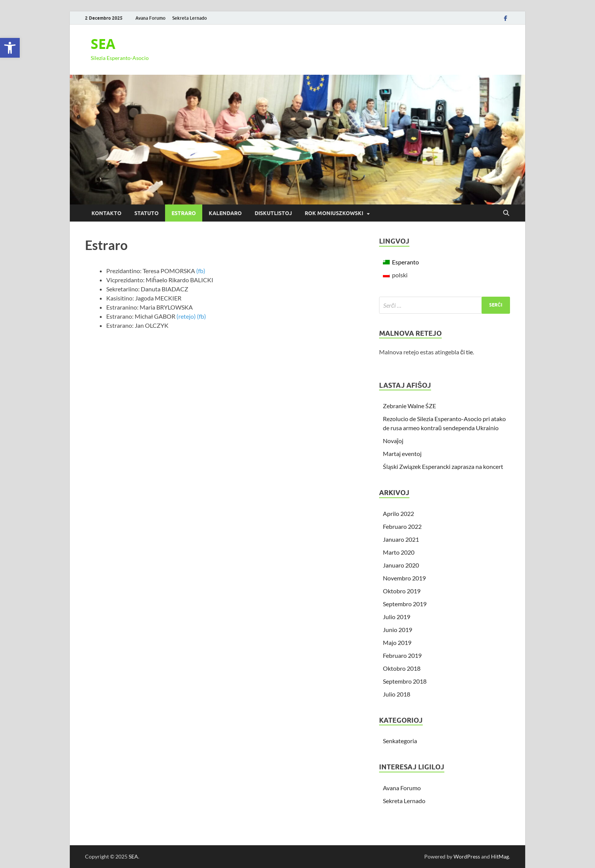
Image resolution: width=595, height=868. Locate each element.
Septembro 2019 (405, 604)
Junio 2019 (397, 630)
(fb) (201, 271)
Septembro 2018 (405, 681)
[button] (10, 48)
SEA (103, 44)
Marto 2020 (399, 552)
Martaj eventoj (402, 454)
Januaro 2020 (401, 565)
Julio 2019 (397, 617)
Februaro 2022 (402, 526)
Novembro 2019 (404, 578)
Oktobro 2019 (402, 591)
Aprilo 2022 (398, 513)
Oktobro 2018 (402, 668)
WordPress (467, 856)
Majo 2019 (397, 642)
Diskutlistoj (273, 213)
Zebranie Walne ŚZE (409, 406)
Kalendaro (225, 213)
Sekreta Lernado (190, 18)
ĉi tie (467, 352)
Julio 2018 (397, 694)
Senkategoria (400, 741)
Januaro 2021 (401, 539)
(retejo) (186, 316)
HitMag (500, 856)
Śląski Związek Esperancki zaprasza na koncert (443, 466)
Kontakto (106, 213)
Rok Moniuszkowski (334, 213)
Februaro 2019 (402, 655)
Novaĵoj (393, 441)
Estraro (184, 213)
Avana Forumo (150, 18)
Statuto (146, 213)
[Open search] (506, 213)
